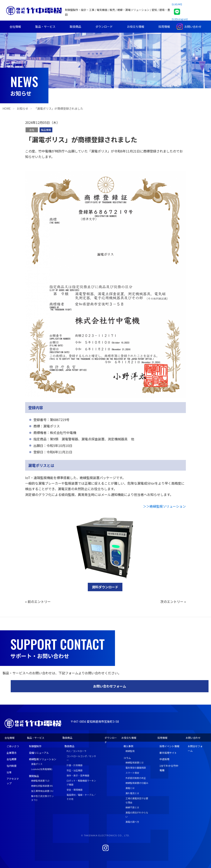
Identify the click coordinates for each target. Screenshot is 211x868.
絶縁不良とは (132, 807)
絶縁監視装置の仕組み (137, 783)
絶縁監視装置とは (135, 762)
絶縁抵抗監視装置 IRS (42, 786)
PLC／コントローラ (76, 751)
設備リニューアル (39, 753)
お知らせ (22, 108)
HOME (7, 108)
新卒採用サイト (168, 753)
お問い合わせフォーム (110, 686)
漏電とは (130, 788)
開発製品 (34, 776)
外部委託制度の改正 (136, 778)
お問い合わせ (193, 27)
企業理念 (12, 753)
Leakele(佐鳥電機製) (42, 769)
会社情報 (15, 27)
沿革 (9, 772)
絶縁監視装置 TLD (40, 781)
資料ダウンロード (105, 587)
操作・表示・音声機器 (78, 775)
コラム (127, 758)
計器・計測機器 (74, 765)
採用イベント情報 (169, 746)
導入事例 (128, 746)
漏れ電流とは (132, 793)
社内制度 (12, 766)
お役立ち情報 (136, 27)
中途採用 (164, 759)
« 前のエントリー (38, 602)
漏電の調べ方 (132, 822)
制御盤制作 (35, 746)
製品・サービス (45, 27)
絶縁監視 (130, 751)
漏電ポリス (37, 764)
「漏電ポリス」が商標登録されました (59, 108)
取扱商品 (75, 27)
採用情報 (164, 27)
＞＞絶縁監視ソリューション (164, 506)
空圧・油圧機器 (74, 770)
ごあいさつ (13, 746)
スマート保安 (132, 773)
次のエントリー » (173, 602)
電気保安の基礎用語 (136, 768)
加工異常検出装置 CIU (42, 791)
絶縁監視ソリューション (43, 759)
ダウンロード (104, 27)
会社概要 (12, 759)
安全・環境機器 (74, 790)
